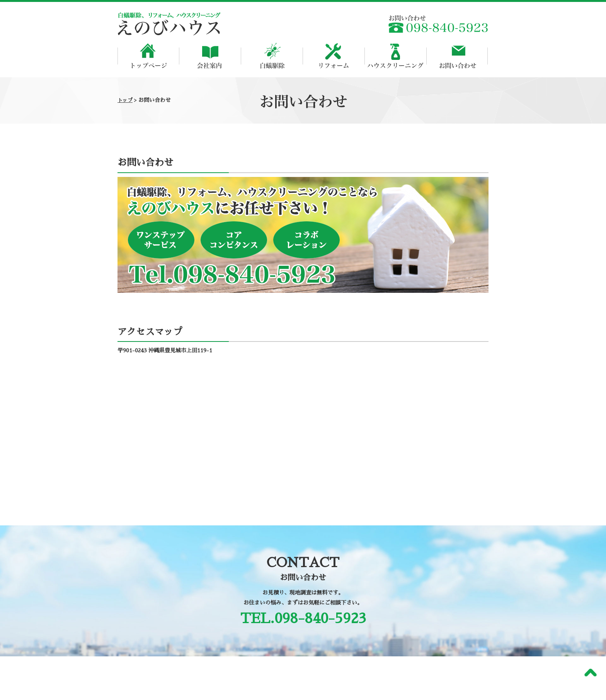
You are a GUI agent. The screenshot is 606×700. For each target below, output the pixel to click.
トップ (125, 100)
